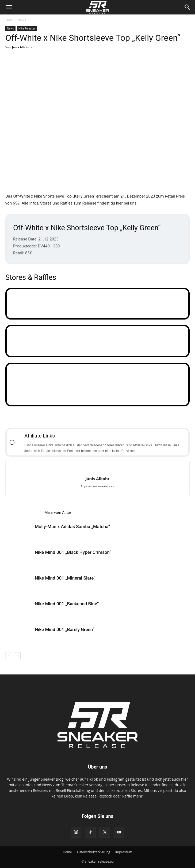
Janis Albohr (21, 47)
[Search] (188, 7)
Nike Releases (27, 28)
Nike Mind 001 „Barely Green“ (65, 629)
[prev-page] (9, 656)
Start (9, 20)
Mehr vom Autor (58, 513)
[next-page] (17, 656)
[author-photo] (97, 470)
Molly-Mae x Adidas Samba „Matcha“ (72, 526)
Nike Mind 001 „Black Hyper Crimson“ (73, 552)
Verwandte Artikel (23, 513)
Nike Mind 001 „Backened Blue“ (67, 604)
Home (67, 852)
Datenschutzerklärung (94, 852)
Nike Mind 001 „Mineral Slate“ (65, 578)
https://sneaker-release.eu (98, 486)
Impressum (124, 852)
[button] (9, 7)
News (22, 20)
